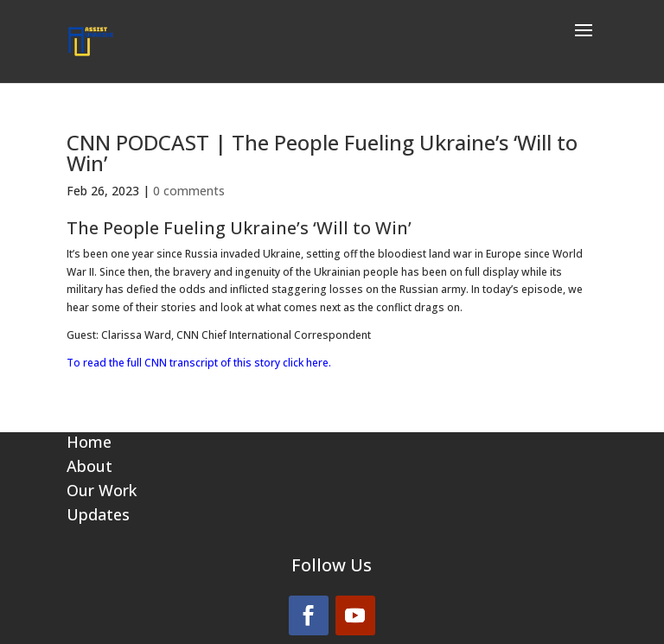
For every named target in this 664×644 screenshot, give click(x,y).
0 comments (189, 191)
